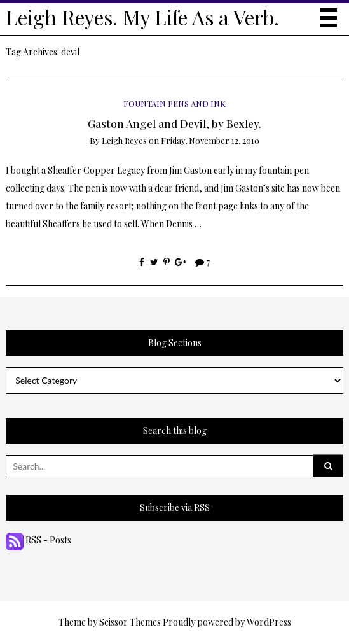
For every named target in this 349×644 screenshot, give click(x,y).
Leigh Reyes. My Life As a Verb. (142, 17)
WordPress (269, 622)
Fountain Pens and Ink (174, 103)
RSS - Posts (38, 540)
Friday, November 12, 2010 (210, 140)
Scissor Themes (130, 622)
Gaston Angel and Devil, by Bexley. (174, 123)
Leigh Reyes (124, 140)
